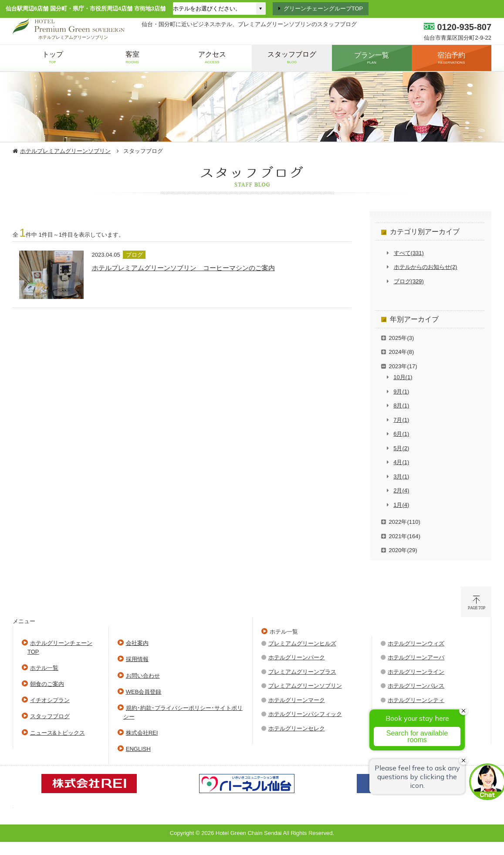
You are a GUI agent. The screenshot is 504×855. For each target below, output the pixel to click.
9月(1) (401, 392)
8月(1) (401, 405)
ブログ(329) (409, 281)
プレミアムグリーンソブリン (305, 686)
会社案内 (137, 643)
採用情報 (137, 659)
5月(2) (401, 448)
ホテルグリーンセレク (297, 728)
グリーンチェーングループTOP (323, 8)
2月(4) (401, 490)
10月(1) (403, 377)
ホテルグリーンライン (416, 672)
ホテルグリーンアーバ (416, 657)
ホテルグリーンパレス (416, 686)
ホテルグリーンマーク (297, 700)
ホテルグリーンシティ (416, 700)
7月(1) (401, 420)
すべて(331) (409, 253)
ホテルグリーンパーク (297, 657)
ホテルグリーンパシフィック (305, 714)
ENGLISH (138, 749)
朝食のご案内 (47, 684)
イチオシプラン (50, 700)
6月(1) (401, 434)
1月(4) (401, 505)
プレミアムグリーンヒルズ (302, 643)
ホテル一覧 (44, 668)
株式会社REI (142, 733)
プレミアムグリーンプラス (302, 672)
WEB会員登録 (144, 692)
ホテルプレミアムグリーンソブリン (65, 151)
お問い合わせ (143, 676)
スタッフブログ (50, 716)
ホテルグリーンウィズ (416, 643)
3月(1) (401, 477)
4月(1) (401, 462)
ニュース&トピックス (58, 733)
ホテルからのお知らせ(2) (426, 267)
